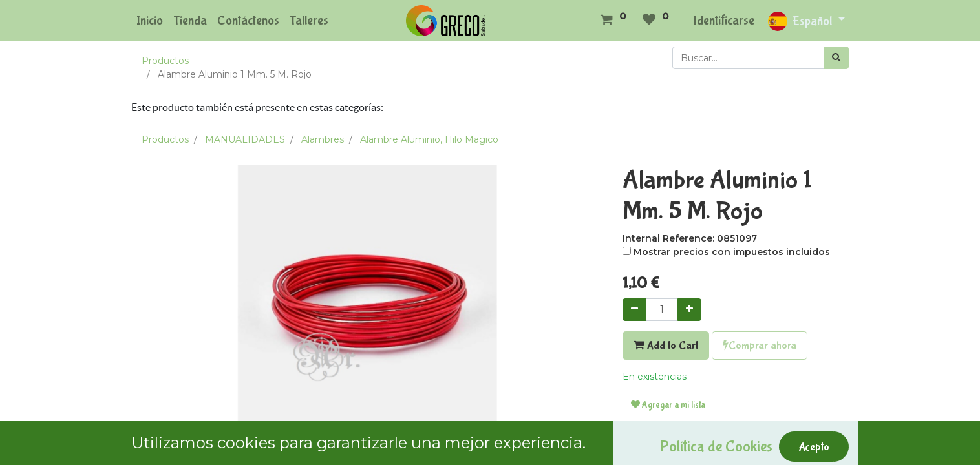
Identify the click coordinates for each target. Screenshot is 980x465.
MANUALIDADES (245, 139)
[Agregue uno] (689, 310)
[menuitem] (150, 21)
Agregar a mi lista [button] (668, 405)
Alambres (323, 139)
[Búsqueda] (836, 58)
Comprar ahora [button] (760, 346)
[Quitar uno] (634, 310)
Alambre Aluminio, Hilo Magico (429, 139)
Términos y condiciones (675, 444)
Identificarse (724, 20)
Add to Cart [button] (666, 346)
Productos (165, 61)
